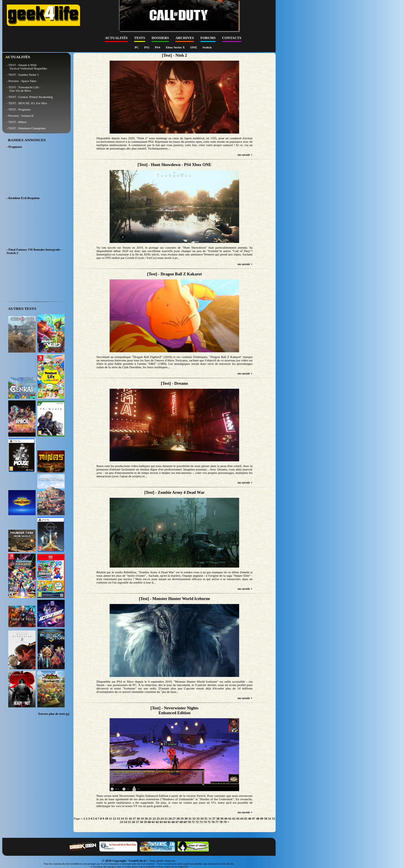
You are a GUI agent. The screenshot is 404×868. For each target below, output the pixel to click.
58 (141, 822)
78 (221, 822)
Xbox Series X (176, 47)
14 (122, 818)
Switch (207, 47)
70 (189, 822)
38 (218, 818)
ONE (194, 47)
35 (206, 818)
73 (201, 822)
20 (146, 818)
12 (114, 818)
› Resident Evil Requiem (23, 198)
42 (234, 818)
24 (162, 818)
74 (205, 822)
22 (154, 818)
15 (126, 818)
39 (222, 818)
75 (209, 822)
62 (157, 822)
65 (169, 822)
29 (182, 818)
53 (121, 822)
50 (265, 818)
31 (190, 818)
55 (129, 822)
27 (174, 818)
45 (246, 818)
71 (193, 822)
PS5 (147, 47)
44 (242, 818)
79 (225, 822)
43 (238, 818)
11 (110, 818)
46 (250, 818)
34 (202, 818)
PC (137, 47)
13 (118, 818)
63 (161, 822)
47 (254, 818)
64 (165, 822)
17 (134, 818)
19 (142, 818)
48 (258, 818)
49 (262, 818)
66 (173, 822)
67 (177, 822)
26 (170, 818)
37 (214, 818)
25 (166, 818)
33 (198, 818)
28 (178, 818)
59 (145, 822)
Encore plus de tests (54, 714)
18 (138, 818)
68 (181, 822)
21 (150, 818)
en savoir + (245, 155)
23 (158, 818)
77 (217, 822)
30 (186, 818)
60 (149, 822)
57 (137, 822)
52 (273, 818)
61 (153, 822)
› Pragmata (14, 147)
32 (194, 818)
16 (130, 818)
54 (125, 822)
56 (133, 822)
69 (185, 822)
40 (226, 818)
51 (269, 818)
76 (213, 822)
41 (230, 818)
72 (197, 822)
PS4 (158, 47)
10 (106, 818)
